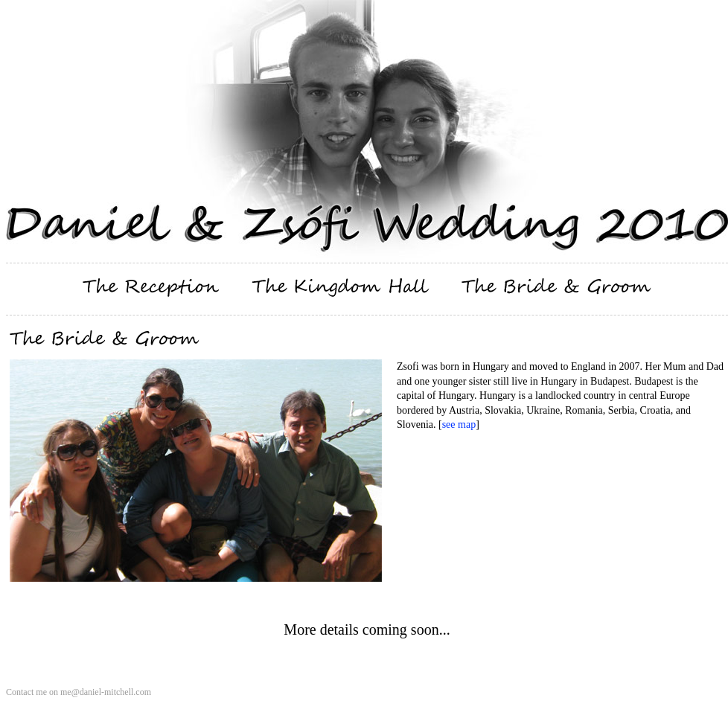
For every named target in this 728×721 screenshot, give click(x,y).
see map (459, 424)
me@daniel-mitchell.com (106, 692)
